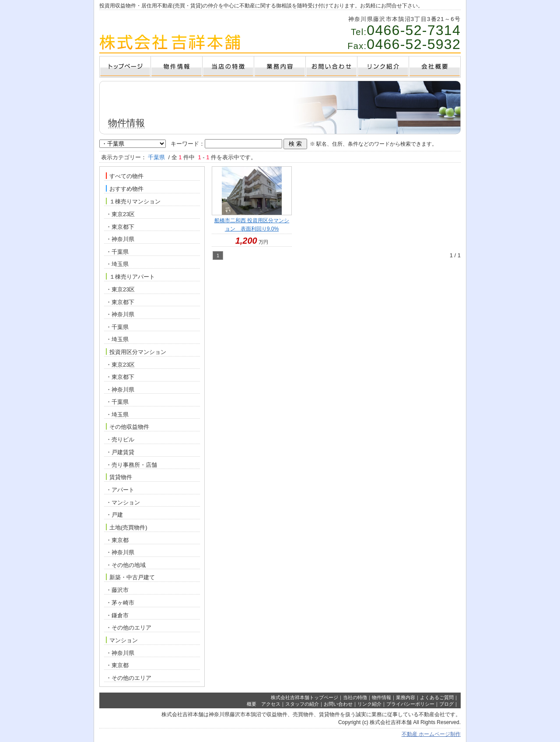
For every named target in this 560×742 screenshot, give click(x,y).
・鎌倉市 (117, 615)
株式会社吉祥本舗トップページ (304, 697)
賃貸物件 (119, 477)
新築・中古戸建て (130, 577)
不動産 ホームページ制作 (431, 734)
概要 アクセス (264, 704)
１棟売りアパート (130, 276)
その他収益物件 (128, 427)
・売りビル (120, 439)
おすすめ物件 (125, 189)
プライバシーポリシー (410, 704)
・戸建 (114, 515)
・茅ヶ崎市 (120, 603)
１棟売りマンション (133, 201)
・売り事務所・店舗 (131, 465)
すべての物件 (125, 176)
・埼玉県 (117, 264)
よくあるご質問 (437, 697)
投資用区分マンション (136, 352)
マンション (122, 640)
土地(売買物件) (127, 527)
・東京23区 (120, 214)
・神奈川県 (120, 239)
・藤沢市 (117, 590)
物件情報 (381, 697)
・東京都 (117, 540)
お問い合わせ (338, 704)
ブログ (446, 704)
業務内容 (406, 697)
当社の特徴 (355, 697)
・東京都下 (120, 227)
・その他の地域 (126, 565)
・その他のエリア (129, 628)
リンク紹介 (369, 704)
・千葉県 (117, 252)
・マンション (123, 502)
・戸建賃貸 (120, 452)
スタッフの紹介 (302, 704)
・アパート (120, 490)
